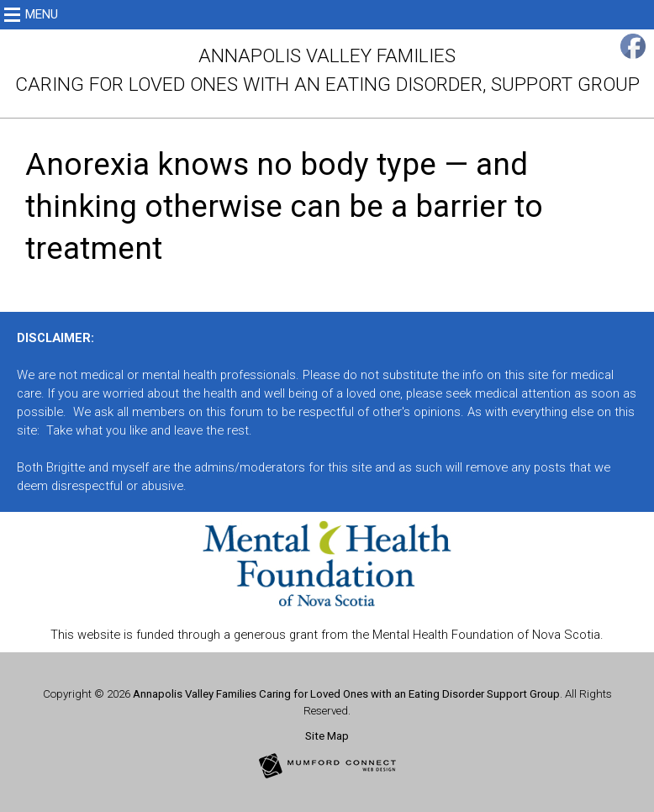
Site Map (327, 736)
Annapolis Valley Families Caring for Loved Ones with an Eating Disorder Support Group (346, 694)
